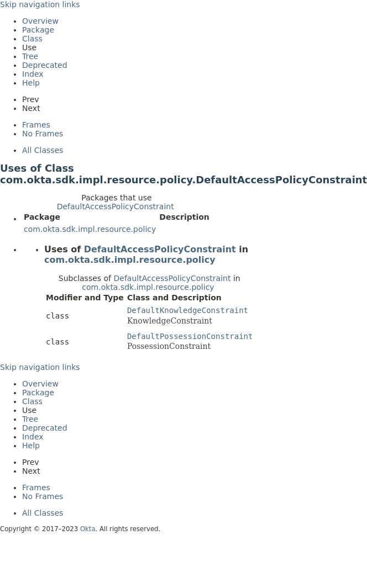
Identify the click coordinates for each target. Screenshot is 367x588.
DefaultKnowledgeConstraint (188, 310)
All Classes (43, 150)
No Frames (43, 134)
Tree (30, 56)
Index (33, 74)
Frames (36, 125)
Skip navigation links (40, 4)
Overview (40, 21)
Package (38, 30)
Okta (88, 529)
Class (32, 39)
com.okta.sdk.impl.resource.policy (90, 229)
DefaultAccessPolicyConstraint (116, 206)
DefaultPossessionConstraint (190, 336)
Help (31, 83)
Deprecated (45, 65)
